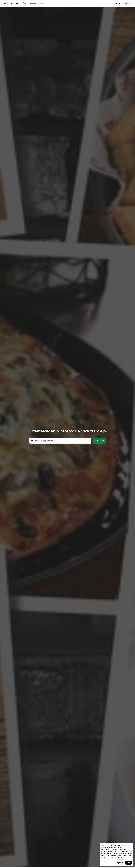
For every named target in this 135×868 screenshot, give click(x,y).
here (123, 858)
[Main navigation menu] (5, 3)
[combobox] (62, 441)
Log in (118, 3)
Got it (128, 863)
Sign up (127, 3)
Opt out (120, 863)
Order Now (99, 441)
